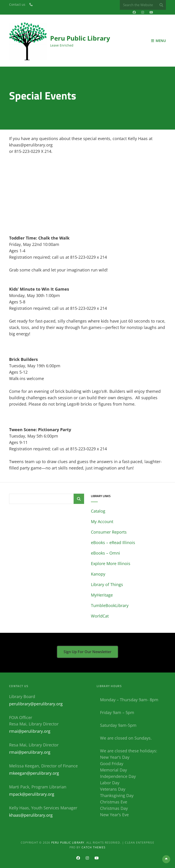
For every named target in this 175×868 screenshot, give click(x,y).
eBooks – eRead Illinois (113, 542)
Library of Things (107, 584)
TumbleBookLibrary (110, 605)
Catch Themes (94, 847)
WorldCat (100, 616)
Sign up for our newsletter (87, 652)
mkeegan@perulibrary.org (34, 773)
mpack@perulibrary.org (32, 794)
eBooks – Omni (106, 553)
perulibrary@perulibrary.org (36, 704)
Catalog (98, 511)
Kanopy (98, 574)
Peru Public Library (80, 38)
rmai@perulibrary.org (30, 731)
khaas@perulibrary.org (31, 815)
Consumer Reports (109, 532)
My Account (102, 521)
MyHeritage (102, 595)
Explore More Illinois (111, 563)
